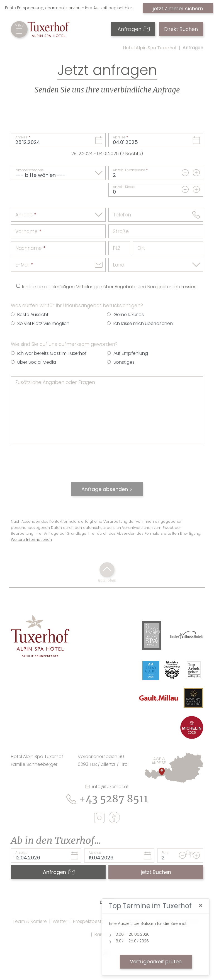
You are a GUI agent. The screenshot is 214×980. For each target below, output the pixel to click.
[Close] (200, 906)
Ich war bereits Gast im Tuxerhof (52, 353)
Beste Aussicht (33, 315)
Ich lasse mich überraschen (143, 323)
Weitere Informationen (31, 540)
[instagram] (101, 819)
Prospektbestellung (94, 921)
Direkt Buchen (181, 29)
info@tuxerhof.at (107, 787)
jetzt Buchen (156, 872)
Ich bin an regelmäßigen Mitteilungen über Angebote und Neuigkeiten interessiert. (110, 287)
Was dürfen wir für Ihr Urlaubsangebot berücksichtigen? (77, 306)
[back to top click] (107, 570)
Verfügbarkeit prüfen (156, 961)
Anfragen (134, 29)
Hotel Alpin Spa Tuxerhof (150, 48)
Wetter (60, 921)
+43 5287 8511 (107, 799)
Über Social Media (37, 362)
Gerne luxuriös (129, 315)
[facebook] (114, 818)
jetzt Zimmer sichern (178, 8)
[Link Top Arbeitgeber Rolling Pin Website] (194, 670)
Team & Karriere (30, 921)
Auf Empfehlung (131, 353)
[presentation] (107, 466)
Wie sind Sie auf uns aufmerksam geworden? (64, 344)
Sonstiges (124, 362)
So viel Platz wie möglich (43, 323)
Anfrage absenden (105, 489)
